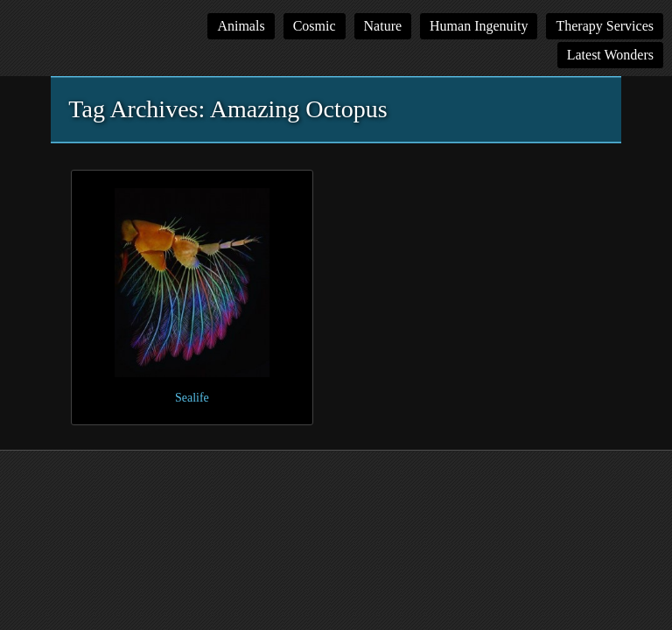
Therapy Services (605, 26)
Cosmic (315, 26)
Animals (241, 26)
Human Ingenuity (479, 26)
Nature (383, 26)
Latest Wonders (610, 55)
